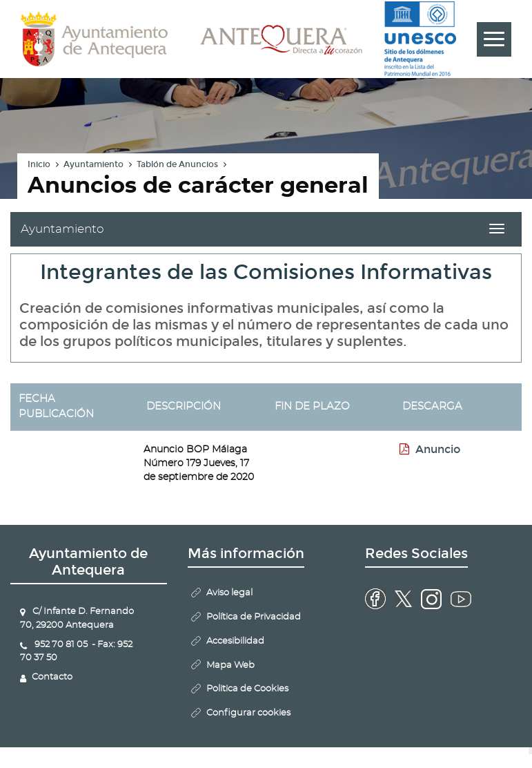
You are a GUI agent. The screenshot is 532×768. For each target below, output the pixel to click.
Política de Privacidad (254, 617)
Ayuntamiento (93, 164)
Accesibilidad (235, 641)
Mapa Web (230, 665)
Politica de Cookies (247, 689)
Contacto (52, 677)
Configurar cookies (248, 713)
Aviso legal (229, 593)
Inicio (39, 164)
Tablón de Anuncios (177, 164)
